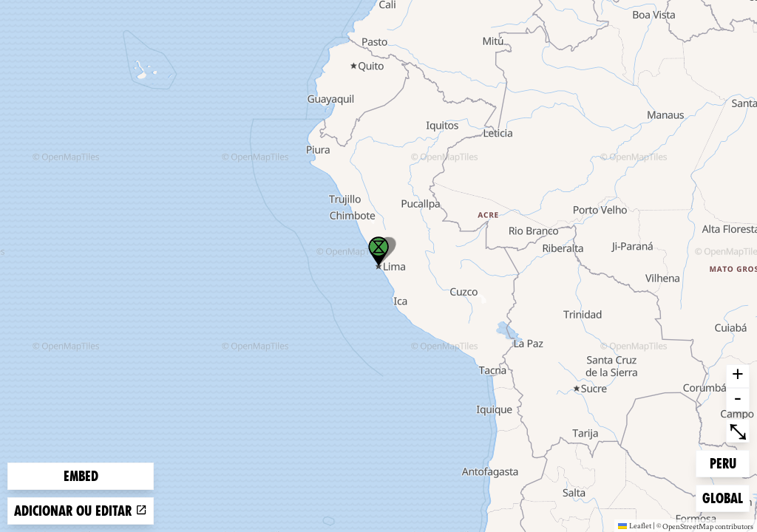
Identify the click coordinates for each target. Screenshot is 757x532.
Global (726, 497)
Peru (730, 462)
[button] (378, 251)
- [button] (738, 400)
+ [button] (738, 376)
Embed (81, 476)
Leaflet (635, 525)
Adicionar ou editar (81, 511)
